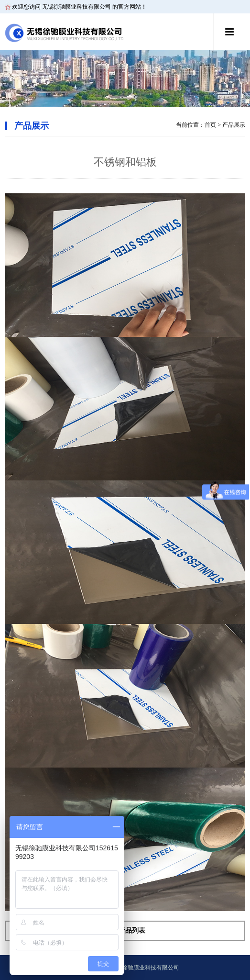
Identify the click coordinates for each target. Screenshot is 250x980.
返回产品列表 (125, 930)
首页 (210, 125)
